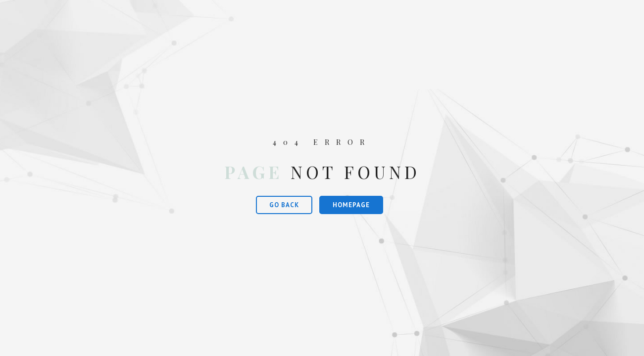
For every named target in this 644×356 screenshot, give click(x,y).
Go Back (284, 205)
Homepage (351, 205)
